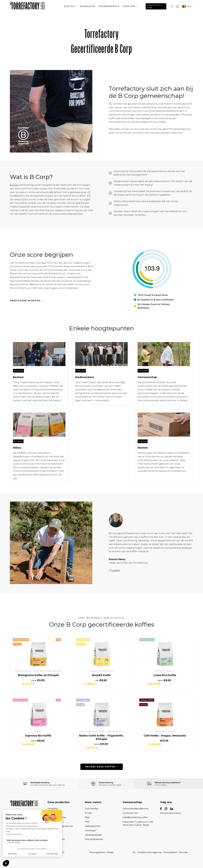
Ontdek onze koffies (102, 767)
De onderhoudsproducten (60, 826)
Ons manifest (92, 809)
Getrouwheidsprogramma (135, 809)
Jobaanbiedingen (93, 835)
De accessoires (55, 830)
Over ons (130, 6)
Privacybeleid (170, 852)
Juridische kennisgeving (150, 852)
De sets (51, 813)
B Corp (14, 185)
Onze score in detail (27, 301)
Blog (87, 817)
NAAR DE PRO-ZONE (154, 6)
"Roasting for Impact (40, 382)
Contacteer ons (130, 813)
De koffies (53, 809)
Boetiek (70, 6)
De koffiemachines (57, 817)
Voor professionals (94, 839)
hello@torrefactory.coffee (135, 817)
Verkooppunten (93, 826)
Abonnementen (109, 6)
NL (186, 6)
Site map (183, 852)
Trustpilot (114, 571)
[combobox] (187, 6)
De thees (52, 835)
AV (134, 852)
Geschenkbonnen (56, 839)
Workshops (87, 6)
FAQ (87, 822)
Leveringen (91, 830)
